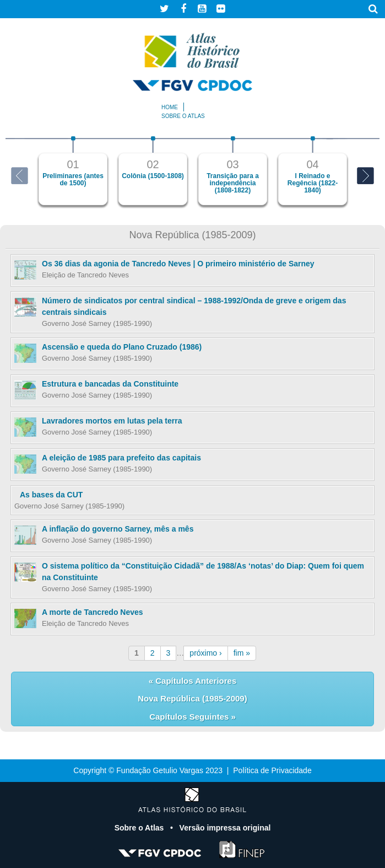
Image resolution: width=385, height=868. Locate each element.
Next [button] (365, 176)
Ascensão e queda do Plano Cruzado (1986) (122, 347)
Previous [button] (20, 176)
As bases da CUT (51, 495)
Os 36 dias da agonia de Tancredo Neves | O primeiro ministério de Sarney (178, 264)
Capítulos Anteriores (195, 681)
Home (170, 107)
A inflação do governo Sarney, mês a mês (118, 529)
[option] (73, 171)
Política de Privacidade (272, 770)
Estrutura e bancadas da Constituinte (110, 384)
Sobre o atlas (183, 116)
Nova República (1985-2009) (192, 698)
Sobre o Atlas (140, 828)
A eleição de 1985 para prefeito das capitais (121, 458)
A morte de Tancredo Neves (93, 612)
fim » (242, 653)
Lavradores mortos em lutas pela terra (112, 421)
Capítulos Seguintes (190, 717)
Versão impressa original (225, 828)
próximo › (205, 653)
